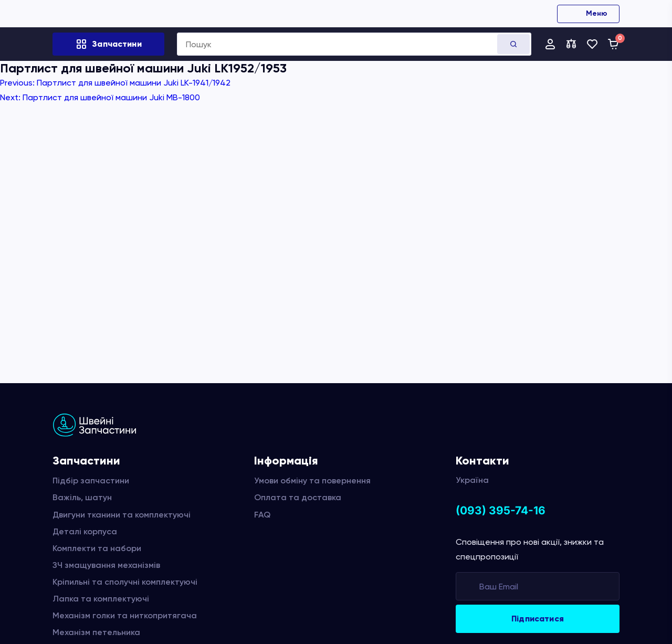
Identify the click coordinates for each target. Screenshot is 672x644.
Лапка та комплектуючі (101, 599)
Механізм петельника (96, 632)
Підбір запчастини (91, 481)
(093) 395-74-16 (501, 510)
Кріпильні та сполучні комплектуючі (125, 582)
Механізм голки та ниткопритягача (125, 615)
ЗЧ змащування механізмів (106, 565)
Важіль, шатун (82, 497)
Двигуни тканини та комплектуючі (122, 515)
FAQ (262, 515)
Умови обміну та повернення (312, 481)
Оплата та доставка (298, 497)
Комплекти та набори (97, 548)
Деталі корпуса (85, 531)
